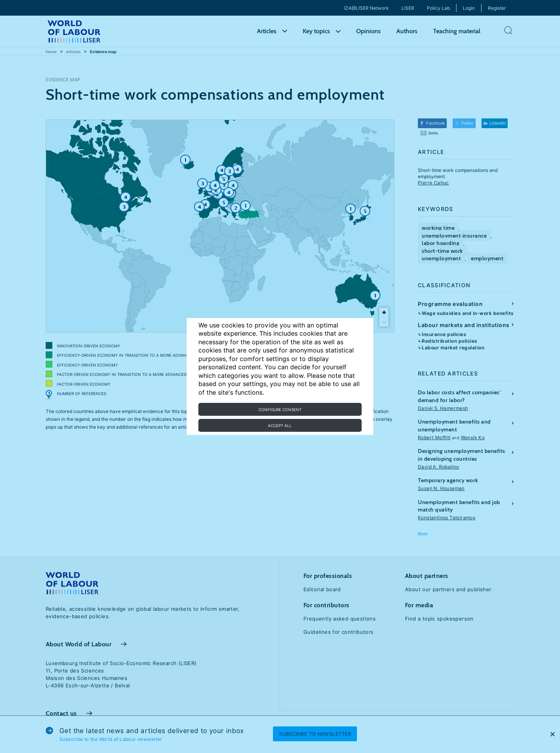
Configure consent (280, 410)
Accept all (280, 426)
